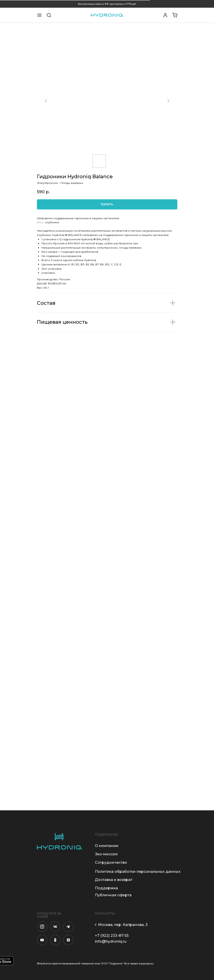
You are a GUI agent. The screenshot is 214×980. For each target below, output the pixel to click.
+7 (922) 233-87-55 (112, 936)
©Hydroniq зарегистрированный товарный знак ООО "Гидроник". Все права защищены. (95, 963)
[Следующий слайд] (168, 101)
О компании (107, 846)
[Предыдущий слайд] (46, 101)
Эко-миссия (106, 854)
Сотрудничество (111, 862)
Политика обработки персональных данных (138, 872)
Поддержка (106, 888)
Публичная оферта (113, 895)
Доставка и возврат (114, 880)
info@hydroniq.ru (111, 941)
